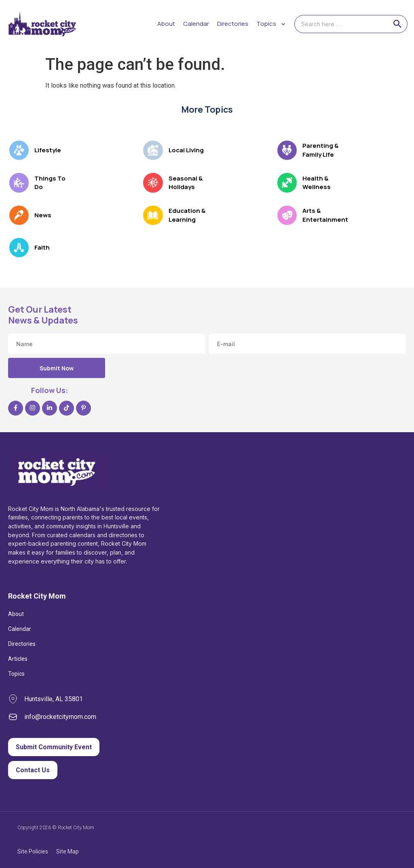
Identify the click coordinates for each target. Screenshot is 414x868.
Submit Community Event (54, 747)
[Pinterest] (83, 408)
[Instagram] (33, 408)
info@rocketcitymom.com (60, 717)
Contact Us (33, 770)
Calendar (196, 24)
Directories (233, 24)
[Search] (397, 24)
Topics (16, 674)
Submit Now (57, 368)
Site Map (68, 851)
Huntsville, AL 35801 (54, 699)
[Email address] (307, 344)
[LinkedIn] (50, 408)
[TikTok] (67, 408)
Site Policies (33, 851)
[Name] (107, 344)
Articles (18, 659)
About (166, 24)
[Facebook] (16, 408)
